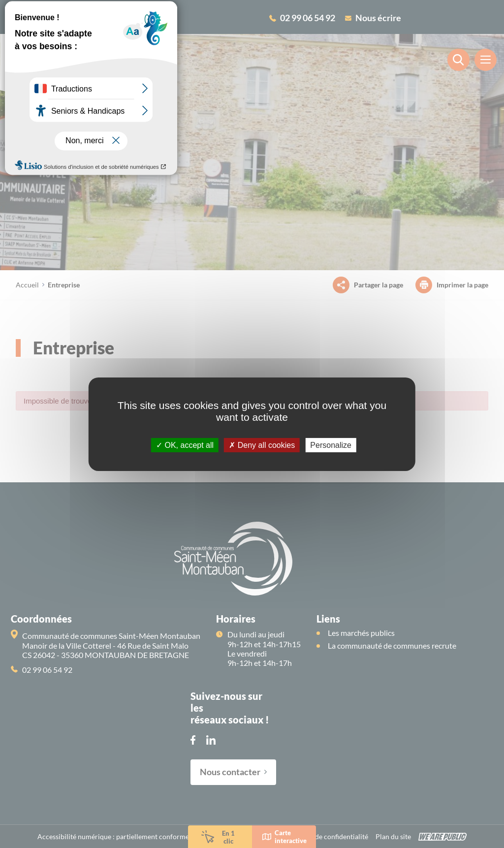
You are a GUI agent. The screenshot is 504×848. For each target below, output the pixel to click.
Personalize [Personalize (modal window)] (331, 445)
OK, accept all (185, 445)
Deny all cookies (262, 445)
